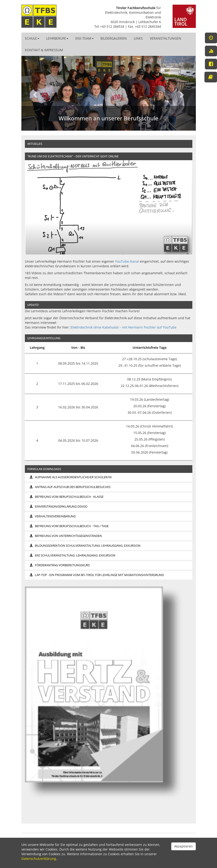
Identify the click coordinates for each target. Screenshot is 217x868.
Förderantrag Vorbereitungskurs (60, 565)
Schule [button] (32, 38)
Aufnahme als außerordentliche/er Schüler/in (71, 477)
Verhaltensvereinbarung (53, 516)
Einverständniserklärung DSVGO (58, 507)
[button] (35, 93)
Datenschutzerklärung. (39, 859)
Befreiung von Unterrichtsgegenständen (66, 536)
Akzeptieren (184, 846)
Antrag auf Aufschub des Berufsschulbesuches (70, 487)
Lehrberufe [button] (57, 38)
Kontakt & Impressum (44, 50)
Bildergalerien (114, 38)
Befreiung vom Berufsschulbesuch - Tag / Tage (69, 526)
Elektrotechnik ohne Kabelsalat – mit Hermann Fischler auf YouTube (124, 327)
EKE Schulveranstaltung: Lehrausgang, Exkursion (72, 555)
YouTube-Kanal (127, 261)
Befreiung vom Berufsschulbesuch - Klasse (67, 497)
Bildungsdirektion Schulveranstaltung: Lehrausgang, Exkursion (85, 546)
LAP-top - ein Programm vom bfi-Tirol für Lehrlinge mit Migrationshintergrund (97, 575)
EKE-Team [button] (84, 38)
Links (138, 38)
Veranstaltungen (165, 38)
